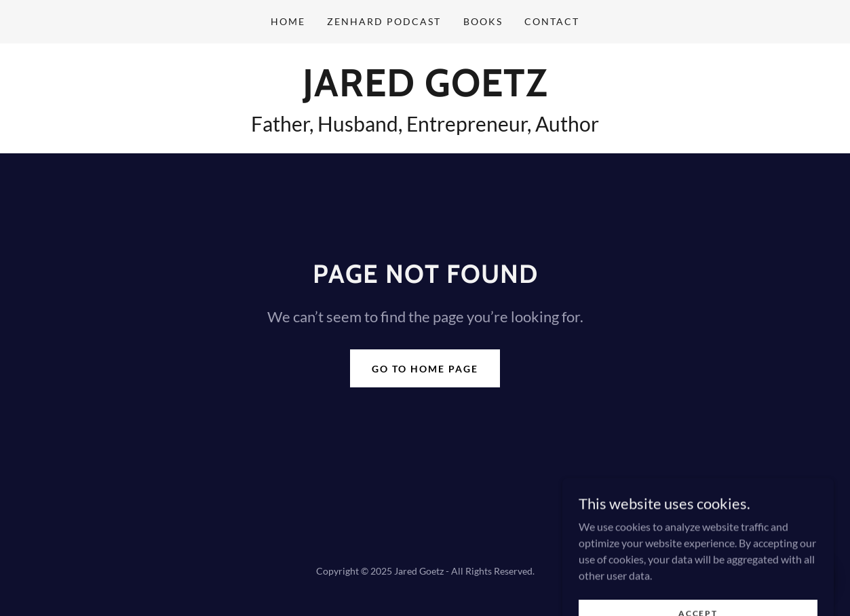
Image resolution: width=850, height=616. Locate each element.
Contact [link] (552, 21)
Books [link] (483, 21)
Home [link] (288, 21)
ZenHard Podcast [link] (384, 21)
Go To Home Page (425, 369)
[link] (425, 92)
